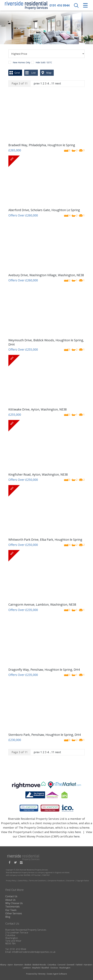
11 (53, 83)
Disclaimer (70, 881)
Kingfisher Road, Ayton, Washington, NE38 (38, 474)
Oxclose (54, 968)
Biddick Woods (39, 965)
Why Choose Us (14, 903)
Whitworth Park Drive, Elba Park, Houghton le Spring (45, 540)
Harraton (88, 965)
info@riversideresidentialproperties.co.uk (34, 952)
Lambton (27, 968)
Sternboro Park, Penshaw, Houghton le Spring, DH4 (45, 735)
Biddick (28, 965)
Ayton (10, 965)
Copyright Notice (83, 881)
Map (49, 73)
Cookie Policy (23, 881)
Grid (17, 73)
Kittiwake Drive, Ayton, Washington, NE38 (38, 409)
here (78, 832)
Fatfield (79, 965)
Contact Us (11, 896)
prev (37, 83)
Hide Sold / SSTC (44, 62)
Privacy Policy (11, 881)
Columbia (52, 965)
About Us (10, 900)
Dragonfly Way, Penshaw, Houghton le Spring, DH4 (44, 670)
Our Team (11, 910)
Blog (8, 917)
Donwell (71, 965)
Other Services (14, 913)
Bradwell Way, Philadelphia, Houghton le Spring (42, 145)
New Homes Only (21, 62)
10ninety (41, 974)
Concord (61, 965)
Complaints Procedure (56, 881)
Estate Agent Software (57, 974)
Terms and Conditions (38, 881)
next (58, 83)
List (33, 73)
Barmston (19, 965)
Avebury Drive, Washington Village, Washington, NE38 (46, 275)
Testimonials (12, 907)
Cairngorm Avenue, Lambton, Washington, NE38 (42, 604)
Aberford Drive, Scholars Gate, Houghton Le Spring (44, 210)
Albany (3, 965)
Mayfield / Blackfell (41, 968)
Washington (65, 968)
